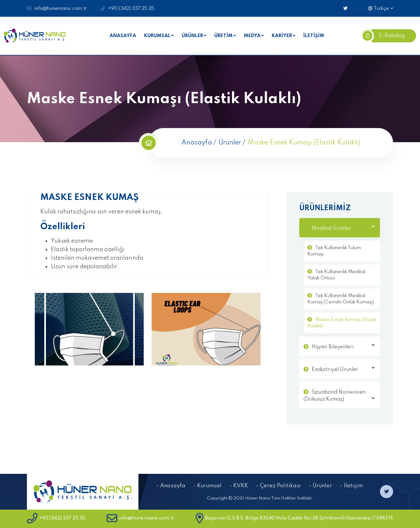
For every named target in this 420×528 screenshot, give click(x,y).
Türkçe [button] (378, 9)
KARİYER (282, 36)
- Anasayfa (171, 486)
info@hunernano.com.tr (61, 9)
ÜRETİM (223, 36)
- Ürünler (320, 486)
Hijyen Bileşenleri (343, 346)
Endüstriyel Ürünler (343, 369)
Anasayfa (197, 143)
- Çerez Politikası (278, 486)
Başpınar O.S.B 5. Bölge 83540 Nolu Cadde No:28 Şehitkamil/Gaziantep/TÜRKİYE (294, 518)
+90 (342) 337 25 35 (131, 9)
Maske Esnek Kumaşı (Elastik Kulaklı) (342, 323)
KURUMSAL (157, 36)
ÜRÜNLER (192, 36)
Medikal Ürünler (343, 228)
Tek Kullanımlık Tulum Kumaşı (334, 251)
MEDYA (252, 36)
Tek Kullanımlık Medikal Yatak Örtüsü (336, 275)
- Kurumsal (207, 486)
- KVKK (239, 486)
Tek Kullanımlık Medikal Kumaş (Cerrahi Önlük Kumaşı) (341, 299)
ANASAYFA (123, 36)
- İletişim (351, 486)
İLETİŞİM (314, 36)
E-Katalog (386, 36)
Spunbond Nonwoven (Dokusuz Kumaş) (339, 396)
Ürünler (230, 143)
